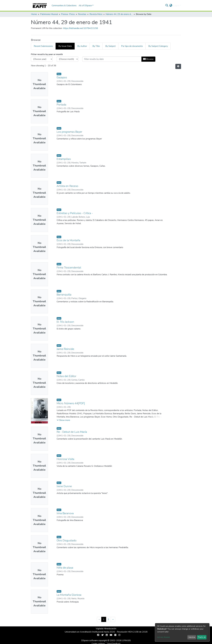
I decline (192, 637)
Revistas (82, 14)
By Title (96, 46)
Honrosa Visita (65, 459)
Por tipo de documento (132, 46)
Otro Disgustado (67, 540)
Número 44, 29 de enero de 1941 (119, 14)
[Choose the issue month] (67, 59)
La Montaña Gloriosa (69, 595)
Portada (61, 105)
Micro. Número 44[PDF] (71, 403)
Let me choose (163, 637)
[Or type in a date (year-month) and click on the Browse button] (112, 59)
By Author (82, 46)
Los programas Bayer (69, 132)
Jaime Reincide (65, 349)
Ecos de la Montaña (68, 240)
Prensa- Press (68, 14)
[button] (171, 6)
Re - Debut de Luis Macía (72, 432)
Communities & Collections (64, 6)
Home (34, 14)
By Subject (110, 46)
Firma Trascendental (69, 268)
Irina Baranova (65, 513)
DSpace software (90, 640)
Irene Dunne (64, 486)
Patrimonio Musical (49, 14)
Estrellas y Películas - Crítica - (75, 213)
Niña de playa (65, 568)
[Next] (113, 619)
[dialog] (182, 632)
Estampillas (64, 159)
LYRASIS (126, 640)
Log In (176, 6)
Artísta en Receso (67, 186)
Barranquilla (64, 295)
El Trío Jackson (65, 322)
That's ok (202, 637)
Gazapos (62, 77)
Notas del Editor (66, 376)
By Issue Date (65, 46)
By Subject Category (158, 46)
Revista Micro (96, 14)
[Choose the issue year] (42, 59)
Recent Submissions (43, 46)
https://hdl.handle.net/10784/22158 (81, 28)
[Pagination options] (178, 66)
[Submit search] (167, 6)
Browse (148, 59)
